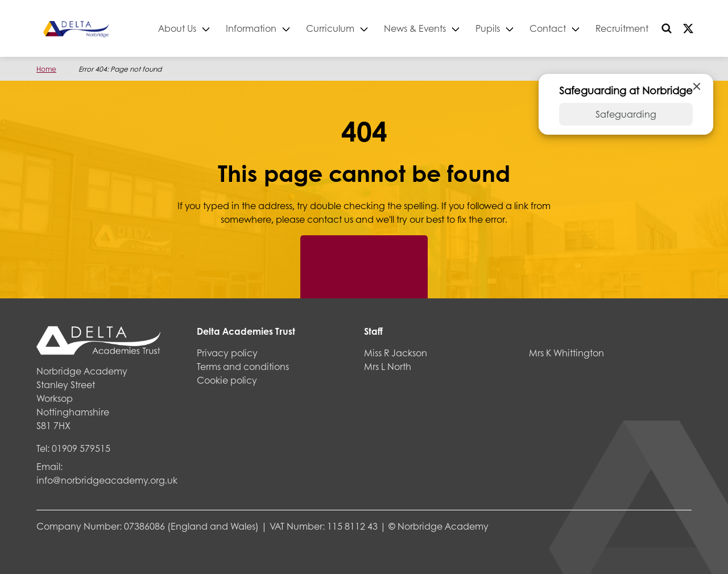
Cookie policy (227, 380)
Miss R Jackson (396, 353)
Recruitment (622, 28)
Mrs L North (388, 366)
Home (46, 69)
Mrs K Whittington (566, 353)
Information (251, 28)
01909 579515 (81, 448)
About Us (177, 28)
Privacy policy (227, 353)
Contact (548, 28)
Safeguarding (626, 114)
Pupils (488, 28)
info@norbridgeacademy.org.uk (107, 480)
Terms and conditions (243, 366)
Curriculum (330, 28)
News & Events (415, 28)
